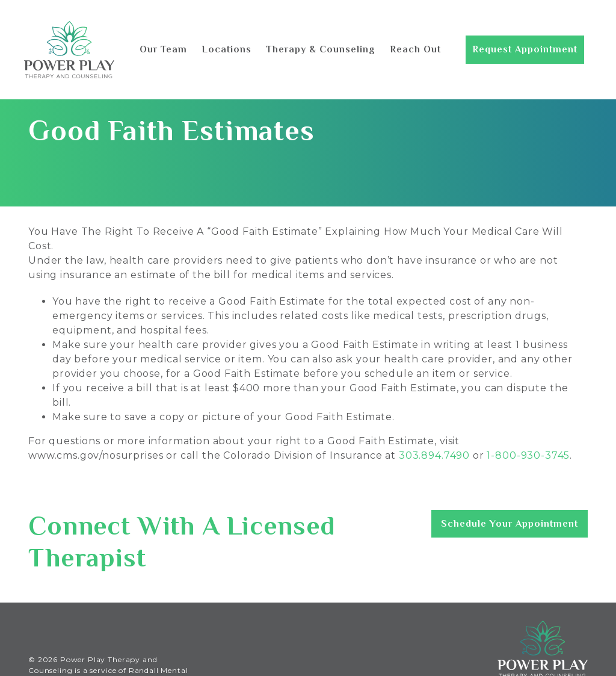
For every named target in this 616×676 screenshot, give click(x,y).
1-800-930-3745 (528, 455)
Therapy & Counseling (321, 49)
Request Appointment (525, 49)
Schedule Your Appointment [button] (510, 524)
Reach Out (415, 49)
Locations (226, 49)
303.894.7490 (434, 455)
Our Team (163, 49)
